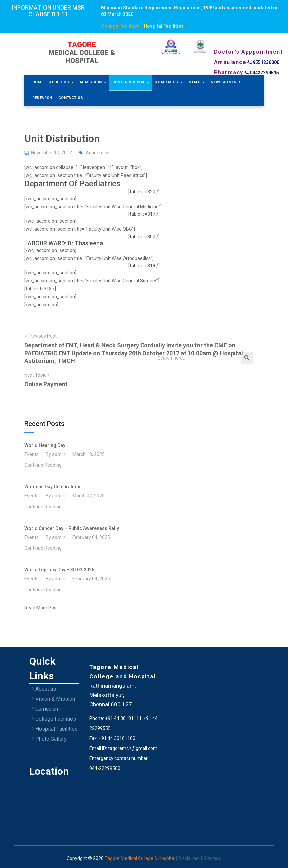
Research (42, 98)
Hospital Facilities (164, 26)
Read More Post (41, 608)
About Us (61, 82)
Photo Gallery (49, 739)
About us (44, 689)
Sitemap (212, 858)
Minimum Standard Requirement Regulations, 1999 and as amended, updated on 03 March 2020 (190, 11)
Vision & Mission (53, 699)
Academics (169, 82)
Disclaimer (190, 858)
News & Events (226, 82)
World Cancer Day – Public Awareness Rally (72, 528)
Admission (93, 82)
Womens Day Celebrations (53, 487)
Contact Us (71, 98)
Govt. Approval (131, 82)
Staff (197, 82)
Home (38, 82)
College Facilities (120, 26)
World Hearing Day (45, 445)
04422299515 (262, 73)
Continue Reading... (44, 465)
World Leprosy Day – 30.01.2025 (59, 570)
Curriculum (46, 709)
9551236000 (264, 62)
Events (31, 454)
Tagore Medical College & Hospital (141, 858)
